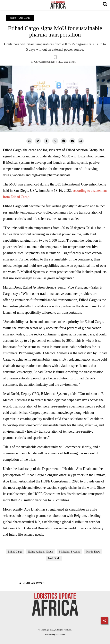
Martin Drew (93, 552)
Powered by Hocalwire (55, 635)
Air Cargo (25, 18)
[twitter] (38, 141)
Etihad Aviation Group (41, 552)
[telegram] (64, 141)
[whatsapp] (55, 141)
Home (13, 18)
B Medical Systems (69, 552)
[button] (55, 58)
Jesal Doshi (54, 558)
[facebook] (47, 141)
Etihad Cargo (15, 552)
